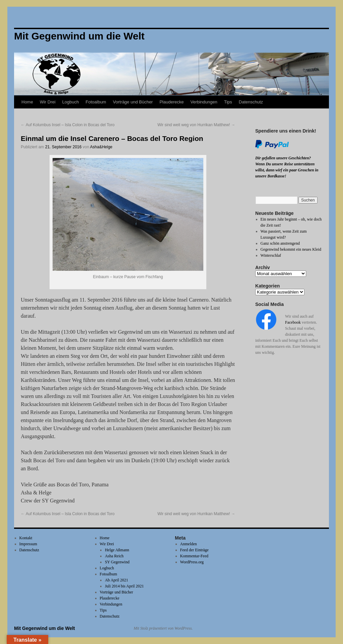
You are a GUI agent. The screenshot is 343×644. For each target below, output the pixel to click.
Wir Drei (48, 102)
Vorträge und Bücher (133, 102)
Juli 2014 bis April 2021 (124, 586)
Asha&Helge (101, 147)
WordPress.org (192, 562)
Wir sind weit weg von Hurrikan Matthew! (196, 125)
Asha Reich (114, 556)
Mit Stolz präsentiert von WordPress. (163, 628)
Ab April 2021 (116, 580)
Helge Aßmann (117, 550)
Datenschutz (251, 102)
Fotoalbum (96, 102)
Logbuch (71, 102)
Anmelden (189, 544)
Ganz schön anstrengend (280, 243)
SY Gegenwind (117, 562)
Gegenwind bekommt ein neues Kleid (291, 249)
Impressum (28, 544)
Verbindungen (204, 102)
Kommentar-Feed (194, 556)
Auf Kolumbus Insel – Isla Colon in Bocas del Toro (68, 125)
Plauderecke (171, 102)
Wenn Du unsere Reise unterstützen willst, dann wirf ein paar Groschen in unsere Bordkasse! (287, 170)
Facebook (293, 322)
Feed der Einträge (194, 550)
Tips (228, 102)
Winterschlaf (271, 255)
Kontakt (26, 538)
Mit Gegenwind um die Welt (45, 628)
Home (27, 102)
